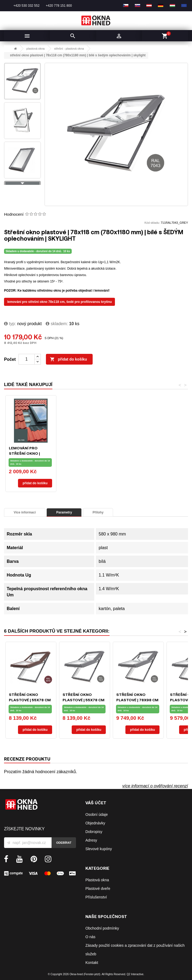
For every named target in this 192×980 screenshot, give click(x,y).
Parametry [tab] (64, 512)
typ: (10, 324)
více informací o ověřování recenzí (155, 786)
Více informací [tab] (25, 512)
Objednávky (95, 823)
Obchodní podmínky (102, 928)
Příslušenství (96, 897)
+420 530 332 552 (26, 6)
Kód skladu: (152, 223)
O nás (90, 937)
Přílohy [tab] (98, 512)
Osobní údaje (97, 814)
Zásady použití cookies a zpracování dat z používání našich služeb (135, 950)
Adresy (91, 840)
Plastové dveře (98, 889)
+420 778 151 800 (59, 6)
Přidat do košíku (68, 359)
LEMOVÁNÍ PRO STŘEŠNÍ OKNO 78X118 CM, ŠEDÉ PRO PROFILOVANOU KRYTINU (59, 302)
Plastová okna (97, 880)
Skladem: (57, 324)
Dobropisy (94, 832)
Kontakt (92, 963)
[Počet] (27, 359)
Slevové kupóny (99, 849)
